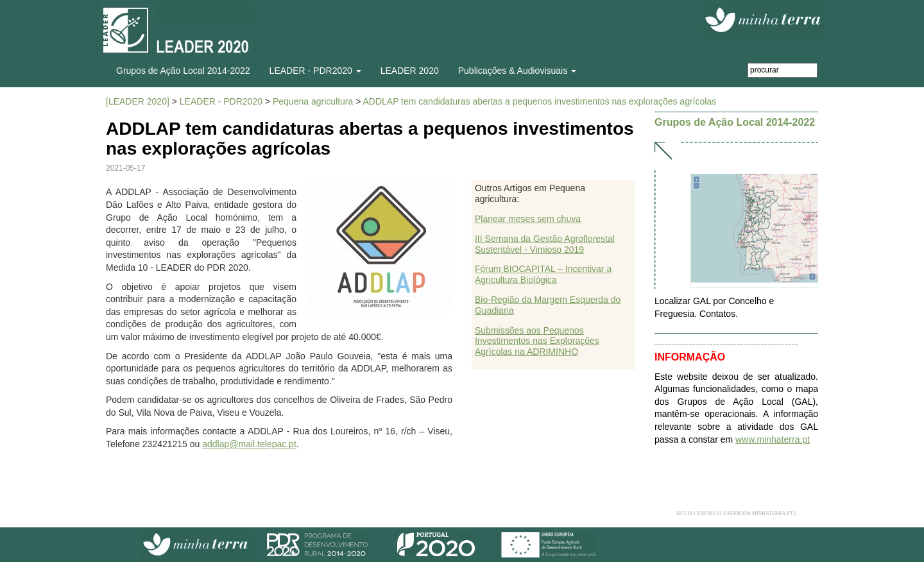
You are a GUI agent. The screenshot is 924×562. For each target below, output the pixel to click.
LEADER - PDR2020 (221, 101)
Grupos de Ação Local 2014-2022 (183, 71)
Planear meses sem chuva (528, 219)
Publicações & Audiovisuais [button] (517, 71)
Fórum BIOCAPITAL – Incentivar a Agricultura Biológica (543, 274)
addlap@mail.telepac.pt (249, 444)
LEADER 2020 (410, 71)
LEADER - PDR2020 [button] (315, 71)
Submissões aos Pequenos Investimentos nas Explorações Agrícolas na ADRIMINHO (537, 341)
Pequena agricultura (313, 101)
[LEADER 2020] (138, 101)
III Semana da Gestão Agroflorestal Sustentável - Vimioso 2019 (545, 244)
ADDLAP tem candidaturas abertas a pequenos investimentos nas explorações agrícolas (539, 101)
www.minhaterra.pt (773, 439)
